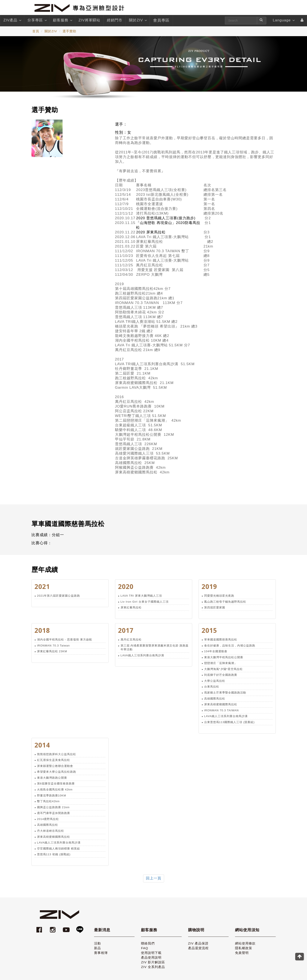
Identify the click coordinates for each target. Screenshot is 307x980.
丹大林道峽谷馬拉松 (51, 831)
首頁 (36, 31)
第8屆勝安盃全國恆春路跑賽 (56, 784)
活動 (97, 943)
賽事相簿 (101, 953)
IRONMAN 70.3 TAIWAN (222, 710)
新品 (97, 948)
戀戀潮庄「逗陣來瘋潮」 (221, 663)
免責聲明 (242, 953)
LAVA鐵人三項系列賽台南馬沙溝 (142, 655)
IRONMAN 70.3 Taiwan (53, 646)
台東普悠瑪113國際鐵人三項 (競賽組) (229, 722)
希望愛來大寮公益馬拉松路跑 (57, 772)
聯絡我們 (148, 943)
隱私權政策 (244, 948)
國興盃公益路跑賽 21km (53, 807)
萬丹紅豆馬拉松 (131, 640)
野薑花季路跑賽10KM (52, 795)
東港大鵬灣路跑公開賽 (52, 778)
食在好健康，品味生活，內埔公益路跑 (230, 646)
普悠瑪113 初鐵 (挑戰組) (54, 854)
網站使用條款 (245, 943)
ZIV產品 (12, 20)
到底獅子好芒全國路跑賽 (221, 675)
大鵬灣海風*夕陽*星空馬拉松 (223, 669)
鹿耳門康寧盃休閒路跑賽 (54, 813)
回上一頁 (154, 878)
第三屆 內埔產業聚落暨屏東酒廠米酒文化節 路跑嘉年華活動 (155, 648)
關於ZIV (138, 20)
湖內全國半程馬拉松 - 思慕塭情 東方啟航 (65, 640)
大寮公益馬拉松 (215, 681)
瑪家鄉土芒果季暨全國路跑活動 (225, 693)
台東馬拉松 (212, 687)
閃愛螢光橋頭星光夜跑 (219, 596)
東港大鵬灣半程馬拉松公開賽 (224, 657)
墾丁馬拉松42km (48, 801)
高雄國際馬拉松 (215, 699)
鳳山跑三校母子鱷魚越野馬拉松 (225, 602)
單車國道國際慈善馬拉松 (221, 640)
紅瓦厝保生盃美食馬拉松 (54, 760)
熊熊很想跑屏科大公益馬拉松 (57, 754)
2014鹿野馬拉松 (48, 819)
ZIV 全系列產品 (153, 967)
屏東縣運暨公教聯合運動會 (55, 766)
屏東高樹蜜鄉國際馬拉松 (221, 704)
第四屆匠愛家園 (215, 607)
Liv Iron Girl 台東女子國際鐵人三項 (145, 602)
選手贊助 (69, 31)
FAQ (145, 948)
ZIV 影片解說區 (153, 962)
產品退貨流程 (198, 948)
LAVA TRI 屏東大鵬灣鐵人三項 (141, 596)
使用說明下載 (151, 953)
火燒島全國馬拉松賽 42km (55, 789)
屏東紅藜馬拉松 (131, 607)
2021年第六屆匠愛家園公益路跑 (59, 596)
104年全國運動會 (216, 651)
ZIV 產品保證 (198, 943)
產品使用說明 (151, 957)
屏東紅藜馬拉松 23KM (52, 651)
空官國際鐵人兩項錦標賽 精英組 (59, 849)
